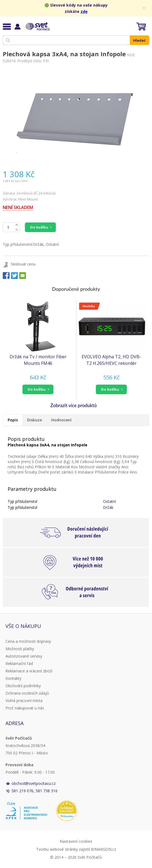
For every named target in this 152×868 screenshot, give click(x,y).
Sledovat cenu (23, 264)
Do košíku (39, 227)
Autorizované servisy (24, 656)
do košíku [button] (37, 389)
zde (84, 11)
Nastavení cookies (76, 841)
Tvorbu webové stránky (57, 849)
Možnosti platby (20, 649)
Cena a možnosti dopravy (28, 641)
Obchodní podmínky (23, 686)
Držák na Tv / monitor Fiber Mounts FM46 (38, 360)
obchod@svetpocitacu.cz (34, 783)
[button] (38, 389)
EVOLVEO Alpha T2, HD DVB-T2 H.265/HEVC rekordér (111, 360)
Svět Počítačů (37, 26)
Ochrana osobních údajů (27, 693)
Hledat (139, 40)
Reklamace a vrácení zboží (29, 671)
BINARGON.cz (104, 849)
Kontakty (13, 678)
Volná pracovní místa (24, 701)
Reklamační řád (19, 663)
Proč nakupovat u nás (25, 708)
